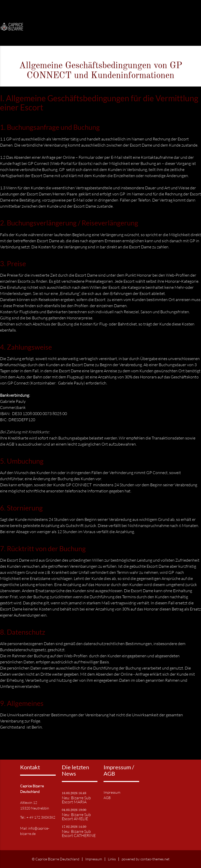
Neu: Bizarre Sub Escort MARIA (76, 800)
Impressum (112, 792)
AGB (107, 798)
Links (112, 859)
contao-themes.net (155, 859)
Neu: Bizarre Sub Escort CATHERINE (79, 833)
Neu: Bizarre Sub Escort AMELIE (76, 817)
